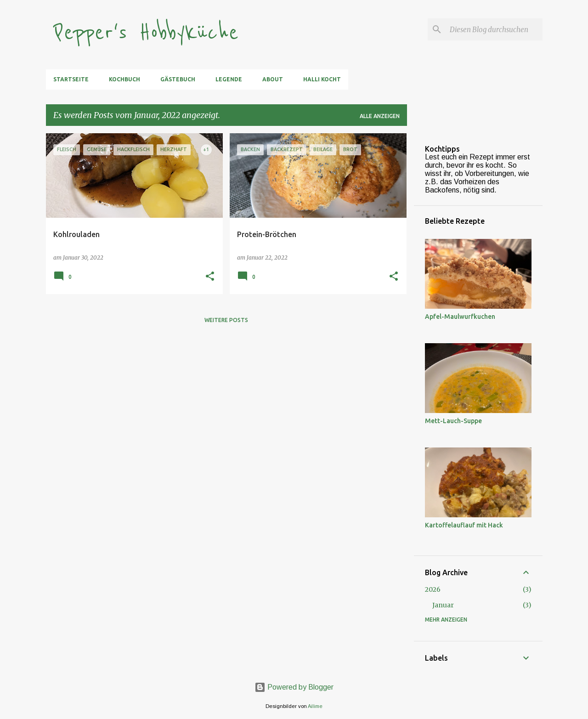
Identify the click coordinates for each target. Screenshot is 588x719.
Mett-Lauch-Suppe (453, 421)
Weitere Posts (226, 320)
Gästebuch (178, 79)
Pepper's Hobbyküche (146, 33)
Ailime (315, 706)
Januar (443, 605)
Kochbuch (124, 79)
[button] (210, 277)
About (273, 79)
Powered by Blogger (294, 687)
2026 (433, 589)
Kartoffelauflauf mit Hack (464, 525)
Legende (229, 79)
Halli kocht (322, 79)
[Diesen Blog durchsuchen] (494, 29)
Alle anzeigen (380, 116)
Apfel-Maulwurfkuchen (460, 317)
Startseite (71, 79)
